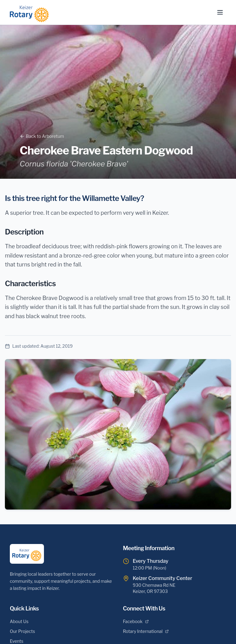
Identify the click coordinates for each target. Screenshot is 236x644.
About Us (19, 621)
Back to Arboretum (42, 136)
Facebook (136, 621)
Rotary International (146, 631)
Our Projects (22, 631)
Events (17, 641)
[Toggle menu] (220, 12)
